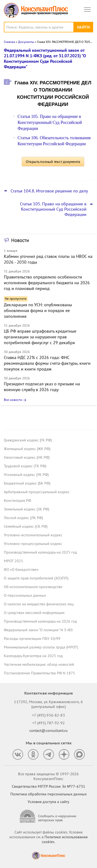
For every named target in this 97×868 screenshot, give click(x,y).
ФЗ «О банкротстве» (21, 569)
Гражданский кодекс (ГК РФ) (28, 440)
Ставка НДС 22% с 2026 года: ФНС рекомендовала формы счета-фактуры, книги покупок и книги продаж (47, 363)
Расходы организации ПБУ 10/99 (32, 638)
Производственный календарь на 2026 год (40, 621)
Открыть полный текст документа (53, 162)
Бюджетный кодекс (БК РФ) (27, 483)
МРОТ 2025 (13, 561)
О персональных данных (25, 595)
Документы (26, 42)
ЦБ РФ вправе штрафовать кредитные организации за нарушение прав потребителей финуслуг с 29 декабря (40, 337)
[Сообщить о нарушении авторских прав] (49, 816)
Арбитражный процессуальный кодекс (37, 492)
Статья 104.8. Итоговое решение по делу (49, 191)
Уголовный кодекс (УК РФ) (26, 475)
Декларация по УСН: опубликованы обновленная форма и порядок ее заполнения (38, 310)
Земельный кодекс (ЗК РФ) (26, 509)
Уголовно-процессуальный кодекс (33, 544)
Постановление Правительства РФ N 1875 (39, 673)
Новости (20, 240)
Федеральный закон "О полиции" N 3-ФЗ (38, 630)
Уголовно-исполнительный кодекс (33, 535)
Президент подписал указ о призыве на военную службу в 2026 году (42, 387)
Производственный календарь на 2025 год (40, 552)
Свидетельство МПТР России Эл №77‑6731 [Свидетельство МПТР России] (48, 786)
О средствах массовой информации (34, 613)
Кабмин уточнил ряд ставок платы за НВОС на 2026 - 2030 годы (48, 259)
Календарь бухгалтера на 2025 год (33, 656)
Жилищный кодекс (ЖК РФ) (27, 449)
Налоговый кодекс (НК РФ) (27, 457)
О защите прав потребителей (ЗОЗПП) (36, 578)
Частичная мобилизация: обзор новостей (39, 664)
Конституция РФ (17, 500)
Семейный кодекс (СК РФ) (26, 526)
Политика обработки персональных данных (48, 794)
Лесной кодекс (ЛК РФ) (23, 518)
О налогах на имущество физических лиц (39, 604)
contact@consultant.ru (49, 730)
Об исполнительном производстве (33, 587)
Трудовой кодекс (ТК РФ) (25, 466)
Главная (10, 42)
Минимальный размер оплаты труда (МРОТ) (41, 647)
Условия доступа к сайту (48, 802)
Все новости (13, 400)
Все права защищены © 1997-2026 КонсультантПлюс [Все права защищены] (48, 776)
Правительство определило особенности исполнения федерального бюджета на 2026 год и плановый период (47, 283)
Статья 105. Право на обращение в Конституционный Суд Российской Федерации (50, 122)
